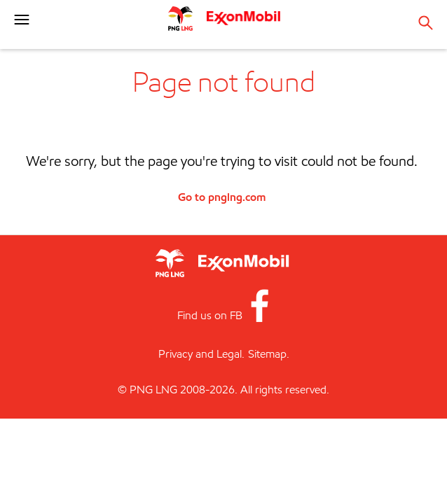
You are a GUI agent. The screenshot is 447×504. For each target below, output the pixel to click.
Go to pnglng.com (222, 197)
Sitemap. (269, 354)
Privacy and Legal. (201, 354)
